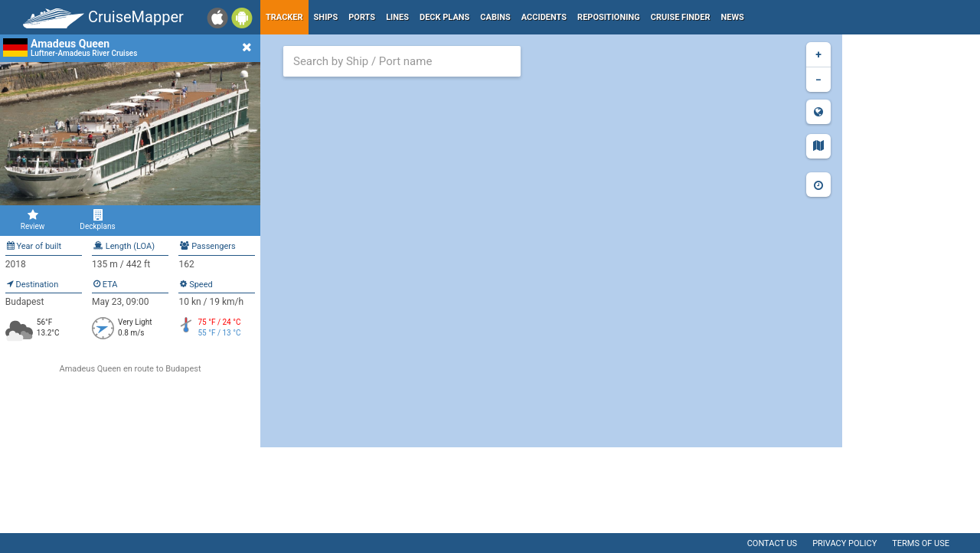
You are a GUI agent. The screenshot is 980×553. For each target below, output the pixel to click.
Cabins (495, 17)
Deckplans (98, 220)
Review (33, 220)
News (733, 17)
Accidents (544, 17)
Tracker (284, 17)
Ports (362, 17)
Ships (326, 17)
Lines (397, 17)
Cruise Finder (681, 17)
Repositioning (609, 17)
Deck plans (444, 17)
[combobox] (402, 61)
